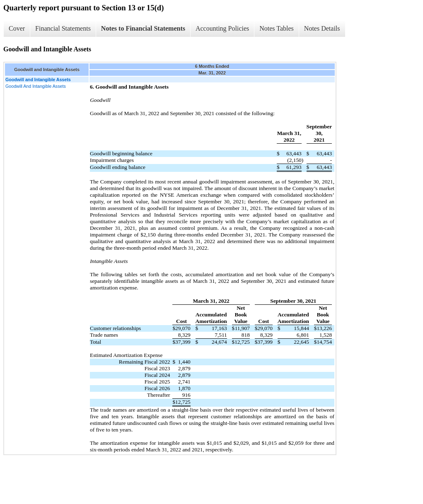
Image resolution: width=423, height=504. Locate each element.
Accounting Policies (222, 28)
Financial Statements (63, 28)
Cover (17, 28)
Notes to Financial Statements (143, 28)
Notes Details (322, 28)
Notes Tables (277, 28)
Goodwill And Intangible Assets (36, 86)
